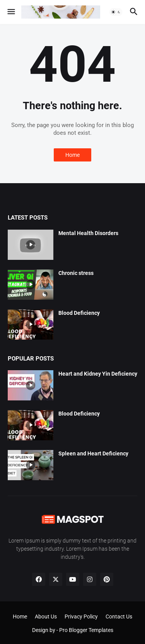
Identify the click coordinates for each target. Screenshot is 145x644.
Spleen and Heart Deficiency (93, 453)
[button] (11, 12)
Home (72, 155)
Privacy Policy (81, 617)
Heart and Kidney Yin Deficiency (98, 374)
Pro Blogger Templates (86, 630)
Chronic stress (76, 273)
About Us (46, 617)
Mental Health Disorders (88, 233)
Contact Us (119, 617)
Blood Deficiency (79, 313)
